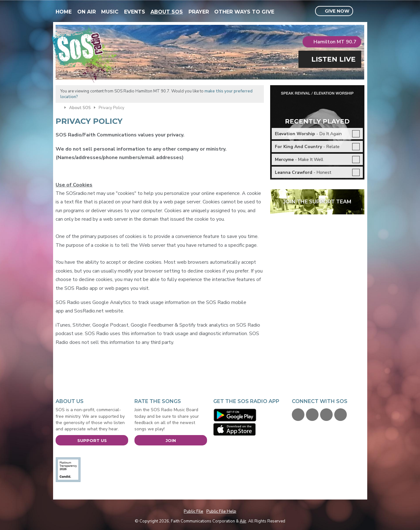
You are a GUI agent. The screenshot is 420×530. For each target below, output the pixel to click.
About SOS (167, 12)
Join (171, 440)
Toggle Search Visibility (360, 11)
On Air (87, 12)
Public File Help (221, 511)
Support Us (92, 440)
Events (135, 12)
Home (64, 12)
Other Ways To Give (244, 12)
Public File (194, 511)
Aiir (243, 521)
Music (110, 12)
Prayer (199, 12)
